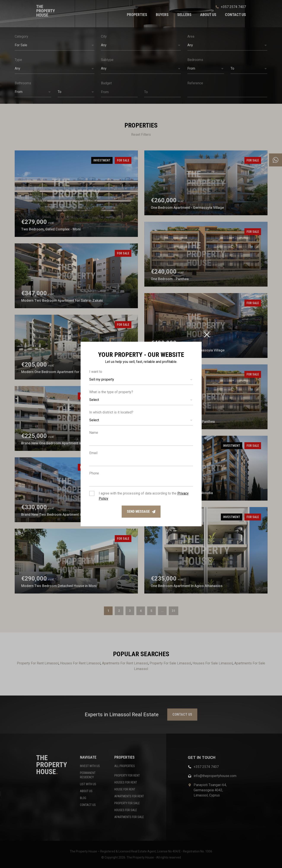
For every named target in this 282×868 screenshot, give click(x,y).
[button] (141, 380)
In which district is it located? (111, 412)
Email (93, 453)
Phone (94, 473)
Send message (141, 511)
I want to (96, 372)
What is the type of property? (111, 392)
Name (94, 433)
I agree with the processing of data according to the (144, 496)
